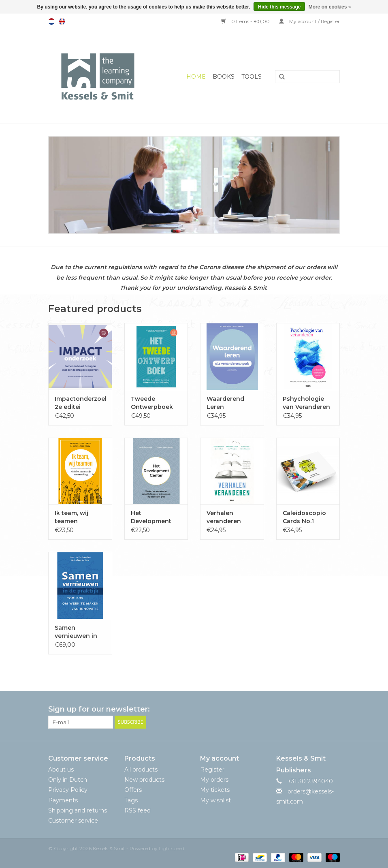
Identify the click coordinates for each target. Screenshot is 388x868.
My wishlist (215, 800)
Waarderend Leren (225, 403)
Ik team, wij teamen (71, 517)
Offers (133, 790)
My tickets (215, 790)
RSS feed (138, 810)
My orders (214, 780)
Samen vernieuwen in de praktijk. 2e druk (76, 632)
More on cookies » (330, 7)
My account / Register (309, 21)
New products (144, 780)
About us (61, 770)
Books (224, 77)
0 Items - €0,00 (246, 21)
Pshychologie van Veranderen (306, 403)
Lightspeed (172, 848)
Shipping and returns (78, 810)
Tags (131, 800)
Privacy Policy (68, 790)
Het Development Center (151, 517)
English (62, 21)
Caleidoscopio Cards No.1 (304, 517)
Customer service (73, 821)
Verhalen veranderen (224, 517)
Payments (63, 800)
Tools (252, 77)
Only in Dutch (68, 780)
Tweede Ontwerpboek (152, 403)
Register (212, 770)
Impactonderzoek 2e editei (80, 403)
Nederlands (51, 21)
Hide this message (279, 7)
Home (196, 77)
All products (141, 770)
